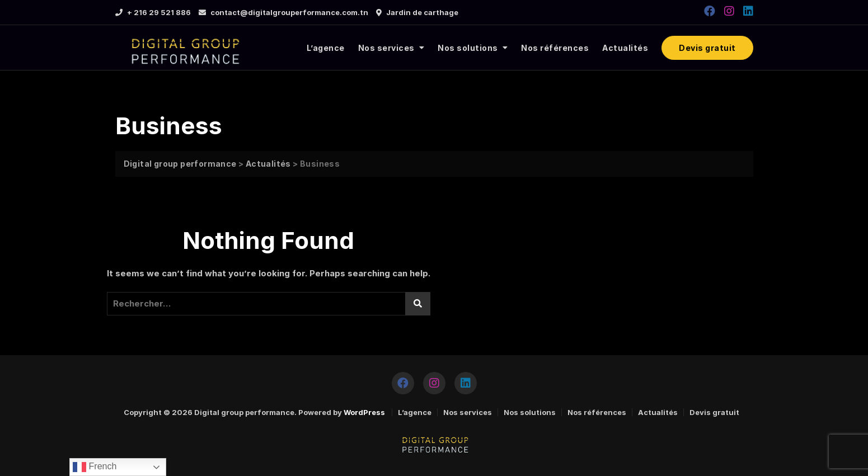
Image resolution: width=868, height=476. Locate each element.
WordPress (364, 412)
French (95, 467)
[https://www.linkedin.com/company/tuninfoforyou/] (748, 11)
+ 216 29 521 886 (153, 12)
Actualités (625, 48)
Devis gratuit (707, 48)
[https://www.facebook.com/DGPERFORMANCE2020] (710, 11)
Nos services (386, 48)
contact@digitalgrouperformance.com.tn (283, 12)
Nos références (555, 48)
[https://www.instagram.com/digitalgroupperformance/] (729, 11)
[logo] (184, 48)
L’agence (326, 48)
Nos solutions (468, 48)
